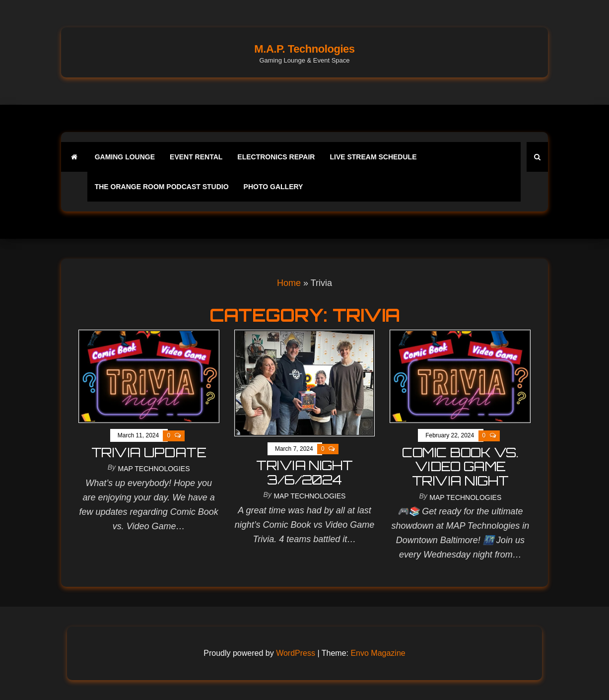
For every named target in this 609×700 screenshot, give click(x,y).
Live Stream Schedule (373, 157)
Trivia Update (149, 452)
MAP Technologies (154, 469)
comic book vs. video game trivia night (460, 466)
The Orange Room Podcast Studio (162, 187)
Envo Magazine (378, 653)
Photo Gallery (273, 187)
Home (289, 283)
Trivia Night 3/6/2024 (304, 472)
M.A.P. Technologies (304, 49)
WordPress (296, 653)
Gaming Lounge (125, 157)
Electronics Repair (276, 157)
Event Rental (196, 157)
